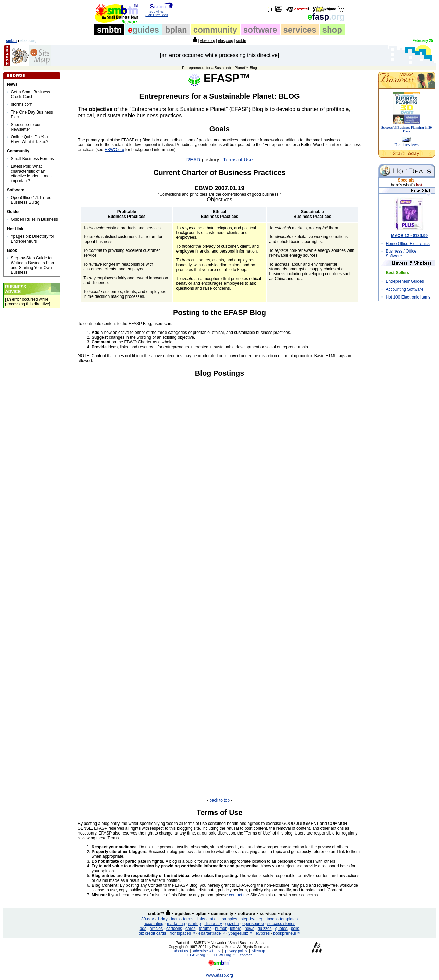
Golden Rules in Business (34, 219)
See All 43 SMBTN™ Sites (157, 12)
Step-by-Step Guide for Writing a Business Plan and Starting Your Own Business (32, 265)
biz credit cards (152, 933)
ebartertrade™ (212, 933)
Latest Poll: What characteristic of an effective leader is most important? (32, 174)
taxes (272, 919)
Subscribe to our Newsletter (26, 127)
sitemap (259, 951)
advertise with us (206, 951)
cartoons (174, 929)
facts (175, 919)
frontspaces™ (182, 933)
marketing (176, 924)
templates (289, 919)
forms (188, 919)
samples (230, 919)
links (201, 919)
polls (295, 929)
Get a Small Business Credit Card (30, 94)
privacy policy (236, 951)
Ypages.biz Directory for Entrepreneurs (32, 239)
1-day (162, 919)
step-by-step (252, 919)
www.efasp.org (219, 975)
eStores (263, 933)
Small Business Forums (32, 159)
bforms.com (21, 104)
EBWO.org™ (224, 955)
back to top (219, 800)
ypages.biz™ (240, 933)
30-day (148, 919)
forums (205, 929)
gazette (232, 924)
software (260, 30)
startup (195, 924)
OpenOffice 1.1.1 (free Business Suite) (31, 200)
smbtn (109, 30)
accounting (154, 924)
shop (332, 30)
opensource (253, 924)
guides (143, 30)
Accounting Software (404, 289)
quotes (281, 929)
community (215, 30)
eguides (183, 914)
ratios (213, 919)
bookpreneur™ (287, 933)
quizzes (265, 929)
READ (193, 160)
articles (156, 929)
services (300, 30)
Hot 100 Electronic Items (408, 297)
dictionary (213, 924)
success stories (281, 924)
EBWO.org (114, 150)
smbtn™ (156, 914)
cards (190, 929)
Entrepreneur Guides (405, 281)
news (249, 929)
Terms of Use (238, 160)
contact (236, 895)
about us (181, 951)
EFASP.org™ (198, 955)
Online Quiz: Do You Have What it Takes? (29, 139)
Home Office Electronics (408, 244)
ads (143, 929)
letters (236, 929)
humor (221, 929)
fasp (326, 17)
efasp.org (225, 40)
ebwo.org (207, 40)
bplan (176, 30)
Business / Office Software (401, 254)
